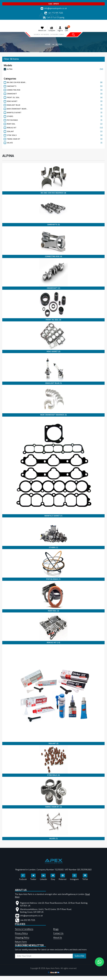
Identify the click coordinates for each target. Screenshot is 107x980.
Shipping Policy (22, 938)
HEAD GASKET (55, 101)
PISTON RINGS (55, 120)
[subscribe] (44, 956)
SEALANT (55, 131)
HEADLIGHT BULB (55, 105)
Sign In (60, 29)
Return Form (21, 942)
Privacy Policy (21, 933)
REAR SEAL (55, 124)
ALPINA (55, 69)
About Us (58, 938)
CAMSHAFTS (55, 86)
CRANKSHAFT (55, 94)
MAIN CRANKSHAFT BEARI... (55, 109)
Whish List (42, 29)
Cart (67, 29)
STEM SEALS (55, 135)
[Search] (49, 34)
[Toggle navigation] (4, 23)
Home (48, 44)
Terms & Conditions (24, 929)
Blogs (56, 929)
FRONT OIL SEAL (55, 98)
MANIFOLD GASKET (55, 113)
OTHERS (55, 116)
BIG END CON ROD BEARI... (55, 82)
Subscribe (79, 956)
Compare (52, 29)
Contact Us (58, 933)
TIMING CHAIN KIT (55, 139)
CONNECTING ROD (55, 90)
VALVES (55, 143)
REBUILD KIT (55, 128)
